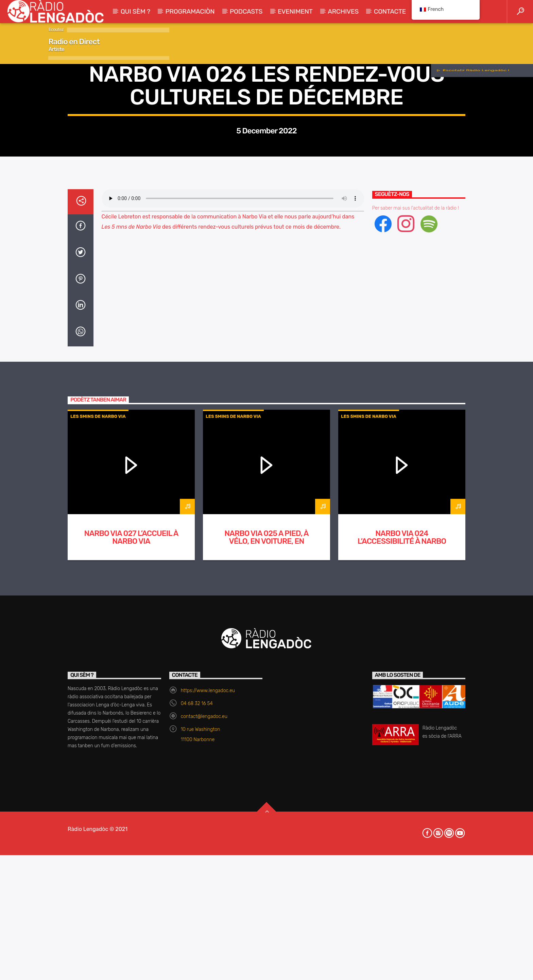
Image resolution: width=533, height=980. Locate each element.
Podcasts (246, 11)
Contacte (390, 11)
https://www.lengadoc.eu (208, 957)
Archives (343, 11)
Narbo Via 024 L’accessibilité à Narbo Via (402, 808)
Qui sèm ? (135, 11)
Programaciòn (190, 11)
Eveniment (295, 11)
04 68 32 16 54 (197, 970)
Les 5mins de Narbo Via (266, 195)
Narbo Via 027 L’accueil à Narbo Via (131, 804)
